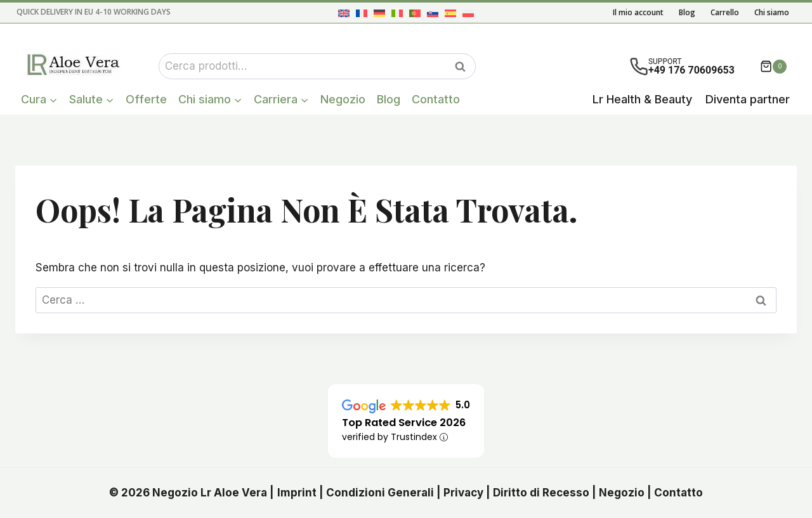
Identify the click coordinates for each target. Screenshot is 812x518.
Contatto (436, 99)
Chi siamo (772, 12)
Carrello (725, 12)
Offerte (146, 99)
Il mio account (638, 12)
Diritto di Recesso (541, 493)
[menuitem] (344, 13)
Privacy (463, 493)
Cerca (464, 67)
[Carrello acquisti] (773, 66)
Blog (687, 12)
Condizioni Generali (380, 493)
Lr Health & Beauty (642, 99)
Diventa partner (748, 99)
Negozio (343, 99)
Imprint (297, 493)
